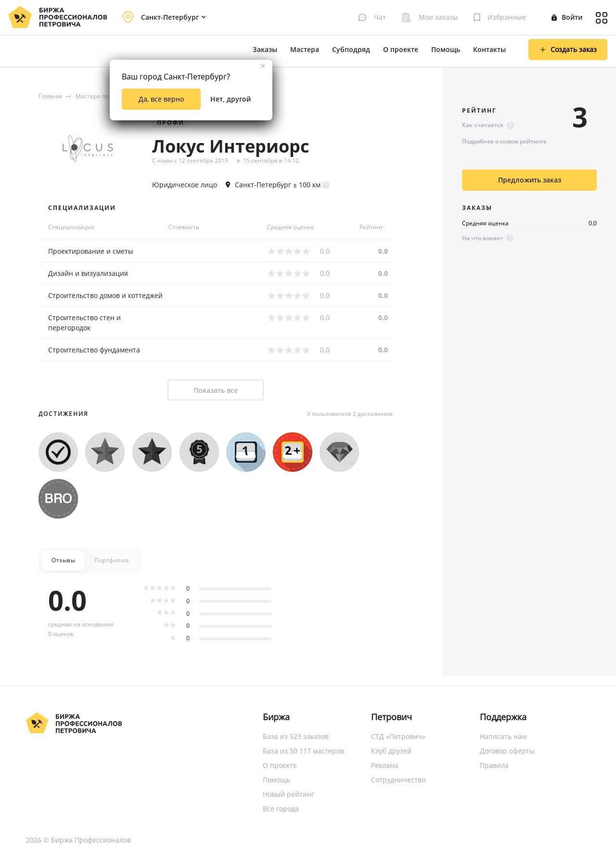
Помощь (446, 49)
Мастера (305, 49)
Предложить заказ (530, 180)
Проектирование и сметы (91, 251)
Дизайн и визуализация (88, 273)
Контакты (489, 49)
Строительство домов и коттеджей (105, 295)
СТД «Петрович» (398, 736)
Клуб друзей (391, 751)
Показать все (216, 390)
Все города (281, 809)
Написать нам (503, 736)
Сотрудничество (398, 780)
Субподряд (351, 49)
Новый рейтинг (289, 794)
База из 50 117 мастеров (303, 751)
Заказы (265, 49)
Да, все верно (161, 99)
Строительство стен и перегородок (84, 323)
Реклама (385, 765)
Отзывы (63, 560)
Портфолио (112, 560)
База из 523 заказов (296, 736)
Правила (494, 765)
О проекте (401, 49)
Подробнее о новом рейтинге (504, 141)
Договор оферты (507, 751)
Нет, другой (231, 99)
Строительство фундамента (94, 350)
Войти (567, 17)
